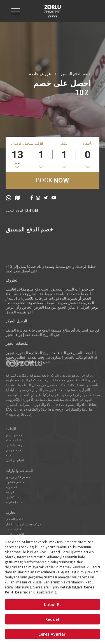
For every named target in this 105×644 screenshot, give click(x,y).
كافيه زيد (11, 487)
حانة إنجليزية (14, 502)
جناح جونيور (13, 450)
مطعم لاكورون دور (18, 477)
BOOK (53, 180)
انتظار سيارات (15, 534)
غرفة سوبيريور (15, 435)
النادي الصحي (15, 519)
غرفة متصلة (14, 440)
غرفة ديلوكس (15, 445)
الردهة (10, 492)
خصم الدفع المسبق (75, 74)
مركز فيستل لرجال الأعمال (23, 524)
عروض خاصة (40, 74)
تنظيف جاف (13, 529)
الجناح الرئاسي (15, 460)
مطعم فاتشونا (15, 482)
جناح (9, 455)
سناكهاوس (12, 497)
